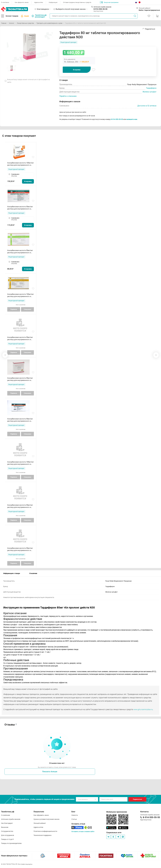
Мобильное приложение (117, 812)
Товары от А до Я (7, 839)
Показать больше (50, 772)
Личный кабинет (40, 823)
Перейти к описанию (68, 96)
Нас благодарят (7, 823)
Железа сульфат (149, 92)
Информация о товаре (12, 573)
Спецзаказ (28, 309)
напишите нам (132, 119)
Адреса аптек (39, 2)
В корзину (77, 70)
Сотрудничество (7, 831)
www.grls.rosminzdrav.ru (143, 709)
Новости (75, 815)
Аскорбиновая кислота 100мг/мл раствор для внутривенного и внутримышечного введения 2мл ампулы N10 (21, 164)
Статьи (74, 819)
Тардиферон (151, 88)
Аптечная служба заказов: (103, 7)
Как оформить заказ (22, 2)
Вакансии (5, 827)
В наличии (33, 573)
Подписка (14, 309)
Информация (53, 2)
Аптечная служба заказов (11, 819)
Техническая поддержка (42, 835)
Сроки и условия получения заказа (46, 819)
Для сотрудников (8, 835)
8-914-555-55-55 (100, 9)
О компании (5, 2)
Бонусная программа (109, 2)
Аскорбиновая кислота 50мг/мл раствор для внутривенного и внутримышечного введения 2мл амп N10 (21, 208)
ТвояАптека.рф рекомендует (39, 16)
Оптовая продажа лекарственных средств (77, 2)
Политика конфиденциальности (45, 831)
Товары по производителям (11, 843)
